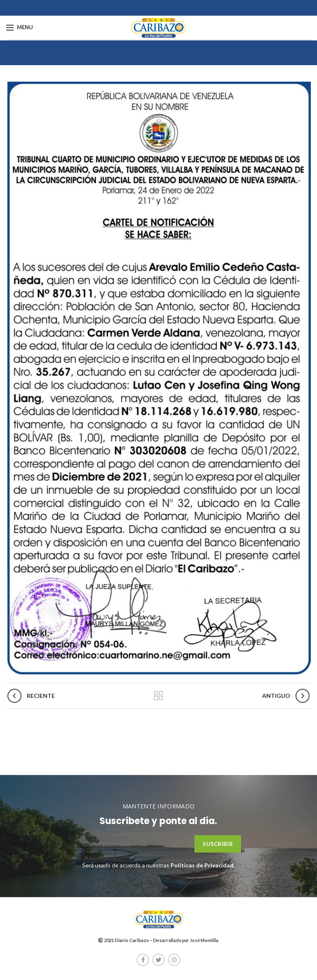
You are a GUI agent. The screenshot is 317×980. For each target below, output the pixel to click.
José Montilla (204, 940)
